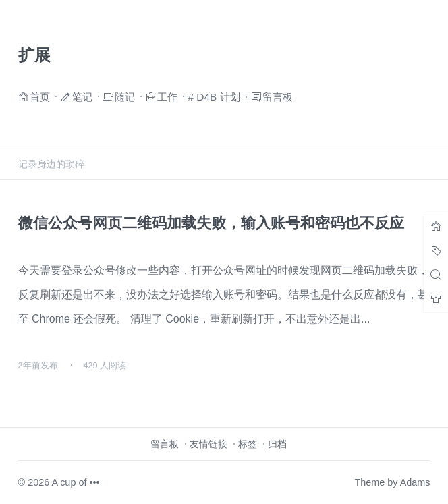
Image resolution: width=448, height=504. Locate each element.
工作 (167, 96)
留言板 (278, 96)
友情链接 (208, 444)
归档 (277, 444)
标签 (248, 444)
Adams (415, 482)
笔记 (82, 96)
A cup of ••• (75, 482)
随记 (125, 96)
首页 (40, 96)
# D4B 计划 (214, 97)
